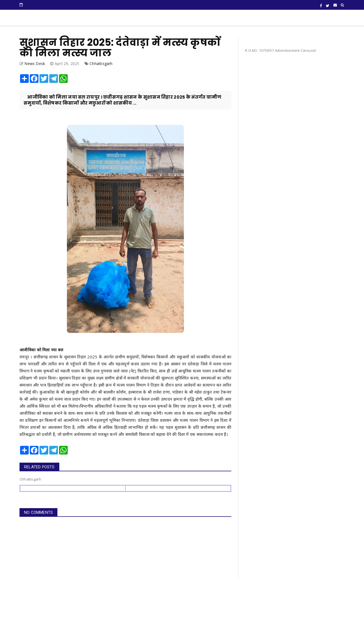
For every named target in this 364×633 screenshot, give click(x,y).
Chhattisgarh (101, 64)
